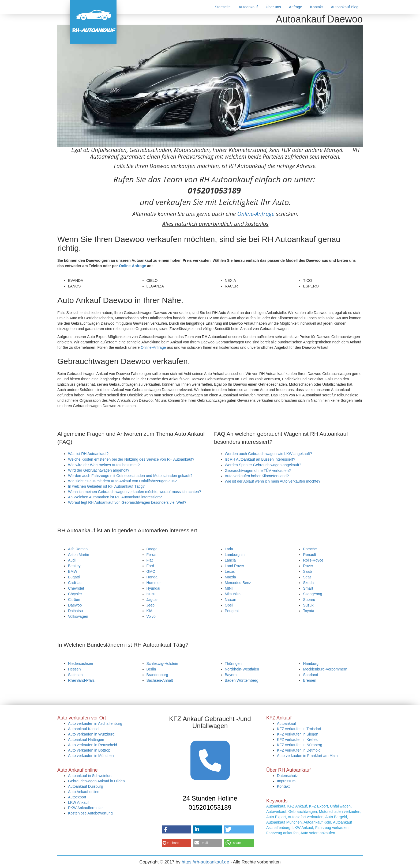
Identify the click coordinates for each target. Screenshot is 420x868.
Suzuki (309, 605)
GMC (151, 571)
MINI (229, 588)
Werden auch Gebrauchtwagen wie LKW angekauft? (268, 454)
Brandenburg (157, 675)
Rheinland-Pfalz (81, 680)
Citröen (74, 600)
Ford (150, 566)
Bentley (74, 566)
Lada (229, 549)
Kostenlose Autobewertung (90, 813)
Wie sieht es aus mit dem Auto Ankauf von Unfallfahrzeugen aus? (122, 481)
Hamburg (311, 664)
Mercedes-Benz (238, 583)
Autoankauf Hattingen (86, 740)
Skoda (309, 583)
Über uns (273, 7)
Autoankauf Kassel (84, 729)
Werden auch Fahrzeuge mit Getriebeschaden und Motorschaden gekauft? (130, 476)
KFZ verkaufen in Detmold (299, 750)
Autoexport (77, 797)
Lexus (230, 571)
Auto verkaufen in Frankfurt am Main (307, 756)
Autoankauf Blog (345, 7)
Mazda (230, 577)
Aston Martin (79, 555)
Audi (72, 560)
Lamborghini (235, 555)
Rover (308, 566)
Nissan (230, 600)
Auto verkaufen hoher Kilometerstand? (257, 476)
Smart (308, 588)
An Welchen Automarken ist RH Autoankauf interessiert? (115, 497)
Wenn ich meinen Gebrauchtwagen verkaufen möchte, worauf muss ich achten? (134, 492)
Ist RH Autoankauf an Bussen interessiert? (260, 459)
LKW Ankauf (78, 802)
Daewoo (75, 605)
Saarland (311, 675)
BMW (73, 571)
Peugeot (232, 611)
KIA (150, 611)
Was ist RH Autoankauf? (88, 454)
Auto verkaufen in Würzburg (91, 734)
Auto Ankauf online (84, 792)
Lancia (230, 560)
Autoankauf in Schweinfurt (90, 776)
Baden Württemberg (241, 680)
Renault (310, 555)
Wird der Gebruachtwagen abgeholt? (99, 470)
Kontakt (316, 7)
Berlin (151, 669)
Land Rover (234, 566)
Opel (229, 605)
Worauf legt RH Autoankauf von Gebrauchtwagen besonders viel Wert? (127, 502)
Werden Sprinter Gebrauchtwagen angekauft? (263, 465)
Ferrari (152, 555)
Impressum (286, 781)
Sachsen (75, 675)
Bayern (231, 675)
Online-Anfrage (256, 214)
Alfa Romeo (78, 549)
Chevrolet (76, 588)
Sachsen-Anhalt (160, 680)
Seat (307, 577)
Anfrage (296, 7)
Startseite (223, 7)
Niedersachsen (80, 664)
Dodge (152, 549)
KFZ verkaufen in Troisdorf (299, 729)
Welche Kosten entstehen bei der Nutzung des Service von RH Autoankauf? (131, 459)
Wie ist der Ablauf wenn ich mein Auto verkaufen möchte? (273, 481)
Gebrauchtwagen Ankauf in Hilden (96, 781)
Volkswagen (78, 616)
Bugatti (74, 577)
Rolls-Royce (313, 560)
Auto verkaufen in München (91, 756)
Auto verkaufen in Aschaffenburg (95, 723)
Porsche (310, 549)
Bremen (310, 680)
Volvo (151, 616)
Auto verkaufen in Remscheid (93, 745)
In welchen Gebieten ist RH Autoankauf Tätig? (106, 486)
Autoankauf (248, 7)
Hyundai (153, 588)
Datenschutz (287, 776)
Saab (308, 571)
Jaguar (152, 600)
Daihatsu (75, 611)
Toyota (309, 611)
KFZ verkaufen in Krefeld (298, 740)
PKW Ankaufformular (85, 808)
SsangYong (313, 594)
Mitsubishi (233, 594)
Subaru (309, 600)
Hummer (154, 583)
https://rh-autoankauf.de (205, 862)
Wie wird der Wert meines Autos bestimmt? (104, 465)
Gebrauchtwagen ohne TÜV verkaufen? (258, 471)
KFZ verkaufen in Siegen (298, 734)
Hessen (74, 669)
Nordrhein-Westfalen (242, 669)
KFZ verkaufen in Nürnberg (300, 745)
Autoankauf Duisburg (86, 786)
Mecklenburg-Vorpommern (325, 669)
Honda (152, 577)
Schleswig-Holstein (162, 664)
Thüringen (233, 664)
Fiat (150, 560)
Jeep (151, 605)
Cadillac (75, 583)
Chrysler (75, 594)
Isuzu (151, 594)
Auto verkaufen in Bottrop (89, 750)
